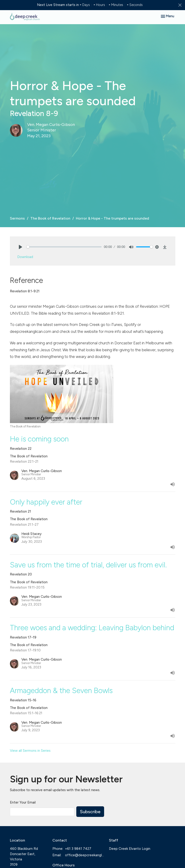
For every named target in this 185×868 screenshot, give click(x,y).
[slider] (64, 247)
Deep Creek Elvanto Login (130, 849)
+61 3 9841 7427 (78, 849)
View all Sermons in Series (30, 751)
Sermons (17, 218)
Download (25, 257)
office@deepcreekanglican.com (85, 855)
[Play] (20, 247)
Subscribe (90, 812)
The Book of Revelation (50, 218)
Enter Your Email (23, 802)
